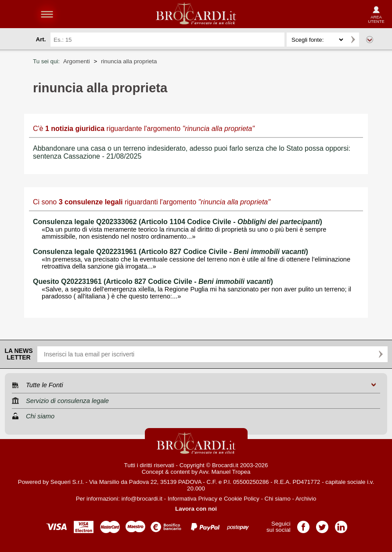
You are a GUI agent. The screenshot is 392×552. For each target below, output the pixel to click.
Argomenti (77, 61)
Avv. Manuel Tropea (225, 472)
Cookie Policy (242, 499)
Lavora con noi (196, 509)
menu (47, 14)
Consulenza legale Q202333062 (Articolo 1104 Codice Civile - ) (178, 222)
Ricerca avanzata (370, 40)
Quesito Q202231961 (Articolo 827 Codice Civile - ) (153, 281)
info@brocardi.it (142, 499)
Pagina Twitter (322, 524)
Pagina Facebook (303, 524)
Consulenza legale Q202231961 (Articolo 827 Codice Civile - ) (171, 252)
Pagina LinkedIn (341, 524)
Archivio (306, 499)
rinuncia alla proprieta (129, 61)
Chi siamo (278, 499)
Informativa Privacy (192, 499)
